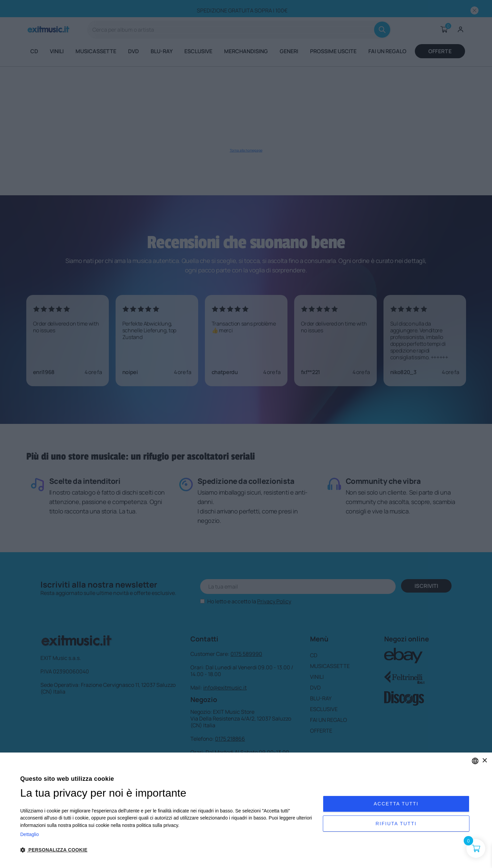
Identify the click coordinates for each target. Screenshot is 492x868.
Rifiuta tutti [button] (396, 825)
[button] (167, 850)
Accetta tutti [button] (396, 802)
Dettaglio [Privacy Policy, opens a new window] (29, 834)
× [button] (484, 761)
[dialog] (246, 810)
